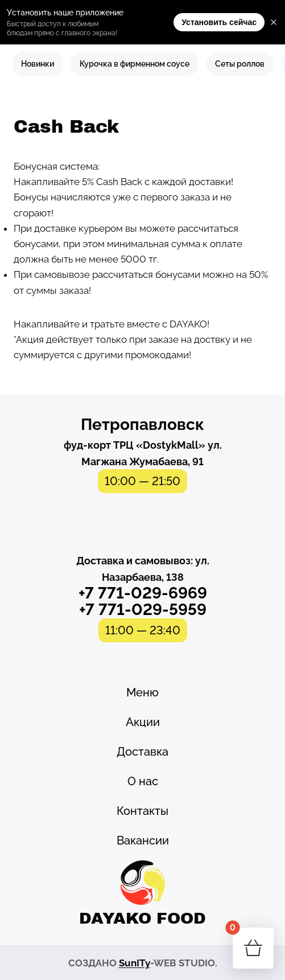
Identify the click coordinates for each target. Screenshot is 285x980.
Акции (143, 722)
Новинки (38, 64)
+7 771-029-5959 (143, 610)
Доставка (142, 752)
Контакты (142, 811)
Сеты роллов (240, 64)
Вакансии (143, 840)
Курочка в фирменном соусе (135, 64)
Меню (142, 692)
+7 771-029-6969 (143, 593)
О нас (143, 781)
